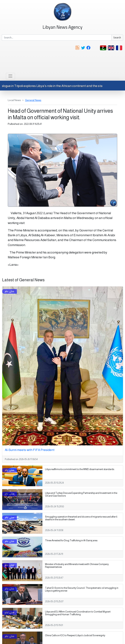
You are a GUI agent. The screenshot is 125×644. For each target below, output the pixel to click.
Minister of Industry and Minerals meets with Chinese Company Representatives (77, 566)
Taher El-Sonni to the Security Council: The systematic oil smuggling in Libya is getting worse (82, 589)
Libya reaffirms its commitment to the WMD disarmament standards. (80, 469)
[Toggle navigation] (10, 76)
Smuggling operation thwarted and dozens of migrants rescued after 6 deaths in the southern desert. (81, 518)
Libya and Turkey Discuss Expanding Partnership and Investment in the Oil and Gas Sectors (81, 494)
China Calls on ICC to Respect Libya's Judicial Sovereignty (75, 635)
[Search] (57, 38)
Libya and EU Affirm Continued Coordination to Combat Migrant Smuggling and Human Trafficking (78, 613)
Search (117, 37)
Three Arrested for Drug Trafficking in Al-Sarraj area (71, 541)
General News (33, 100)
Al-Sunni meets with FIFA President (30, 450)
